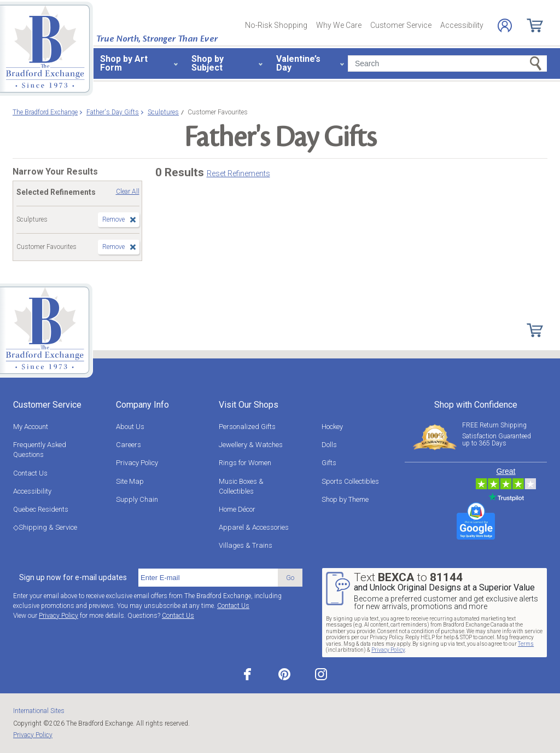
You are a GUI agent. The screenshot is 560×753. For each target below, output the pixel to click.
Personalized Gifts (247, 427)
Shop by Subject (208, 63)
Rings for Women (245, 463)
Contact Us (30, 473)
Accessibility (462, 25)
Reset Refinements (238, 173)
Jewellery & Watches (251, 445)
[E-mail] (208, 578)
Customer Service (401, 25)
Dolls (329, 445)
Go (290, 578)
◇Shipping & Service (45, 527)
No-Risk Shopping (276, 25)
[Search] (447, 63)
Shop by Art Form (124, 63)
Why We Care (339, 25)
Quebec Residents (41, 509)
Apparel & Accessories (254, 527)
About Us (130, 427)
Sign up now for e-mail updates (73, 577)
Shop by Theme (345, 499)
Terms (526, 644)
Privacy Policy (137, 463)
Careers (129, 445)
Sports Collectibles (350, 481)
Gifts (329, 463)
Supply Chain (137, 499)
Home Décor (237, 509)
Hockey (332, 427)
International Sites (39, 711)
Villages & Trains (246, 545)
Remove (113, 219)
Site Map (130, 481)
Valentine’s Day (298, 63)
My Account (31, 427)
